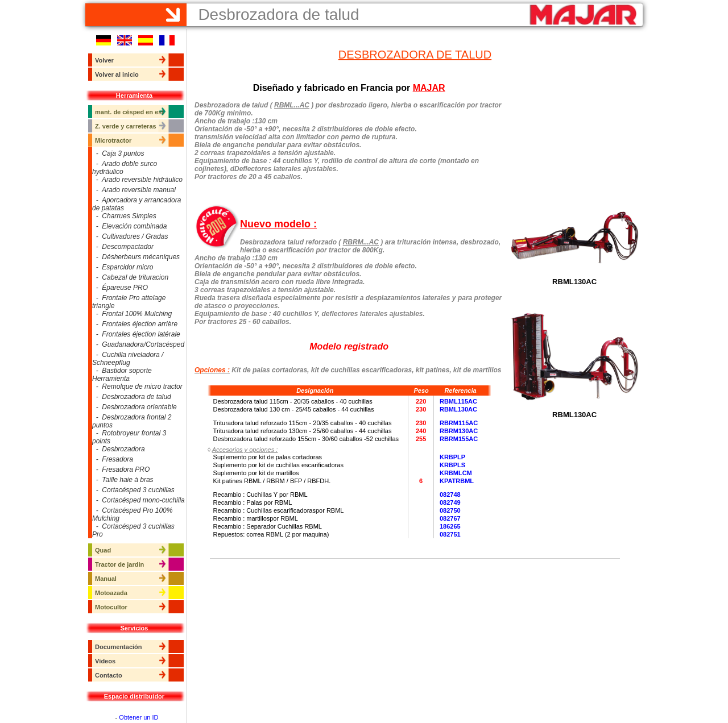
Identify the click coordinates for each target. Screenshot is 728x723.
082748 (450, 495)
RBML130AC (458, 409)
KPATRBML (457, 481)
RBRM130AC (459, 431)
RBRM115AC (459, 423)
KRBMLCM (456, 473)
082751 (450, 534)
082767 (450, 518)
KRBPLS (452, 465)
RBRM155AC (459, 439)
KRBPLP (452, 457)
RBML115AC (458, 401)
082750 (450, 510)
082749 (450, 502)
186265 (450, 526)
